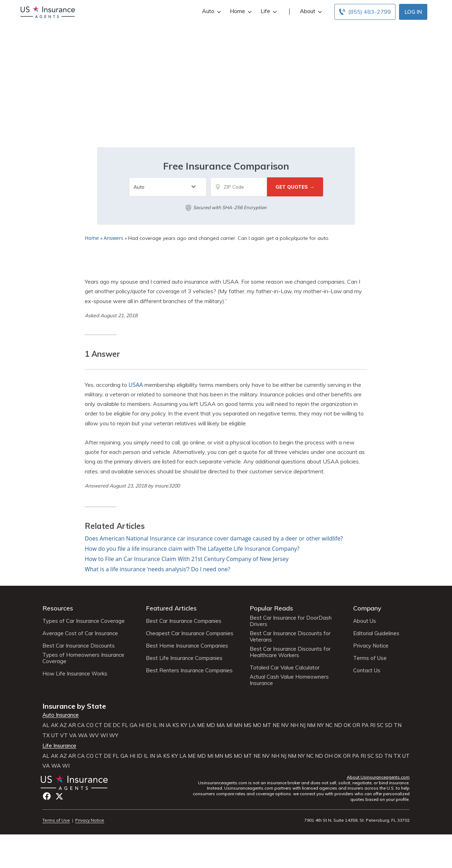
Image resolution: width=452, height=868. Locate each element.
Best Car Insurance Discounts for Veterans (290, 637)
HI (142, 725)
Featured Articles (171, 608)
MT (267, 725)
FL (125, 725)
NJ (303, 725)
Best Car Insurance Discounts (79, 646)
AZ (63, 725)
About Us (365, 621)
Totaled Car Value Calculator (285, 668)
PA (365, 725)
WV (94, 736)
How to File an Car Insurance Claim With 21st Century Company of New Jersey (187, 559)
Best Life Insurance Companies (184, 658)
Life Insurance (59, 746)
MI (229, 725)
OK (347, 725)
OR (356, 725)
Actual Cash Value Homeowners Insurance (289, 680)
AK (55, 725)
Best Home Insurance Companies (187, 646)
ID (149, 725)
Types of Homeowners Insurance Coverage (83, 658)
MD (211, 725)
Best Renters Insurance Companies (189, 671)
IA (168, 725)
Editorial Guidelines (376, 633)
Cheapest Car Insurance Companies (190, 633)
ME (201, 725)
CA (81, 725)
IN (162, 725)
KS (176, 725)
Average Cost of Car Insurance (80, 633)
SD (389, 725)
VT (64, 736)
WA (83, 736)
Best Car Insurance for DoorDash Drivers (291, 621)
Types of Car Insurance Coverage (84, 621)
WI (104, 736)
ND (338, 725)
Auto (211, 11)
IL (155, 725)
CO (90, 725)
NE (276, 725)
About (310, 11)
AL (46, 725)
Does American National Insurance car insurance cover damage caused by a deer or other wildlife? (214, 538)
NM (311, 725)
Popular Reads (271, 608)
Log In (413, 12)
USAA (136, 385)
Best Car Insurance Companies (184, 621)
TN (398, 725)
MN (238, 725)
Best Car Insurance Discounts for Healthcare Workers (290, 652)
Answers (114, 238)
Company (367, 608)
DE (108, 725)
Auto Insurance (61, 715)
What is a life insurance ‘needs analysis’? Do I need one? (157, 569)
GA (133, 725)
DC (117, 725)
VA (73, 736)
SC (380, 725)
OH (329, 756)
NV (285, 725)
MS (248, 725)
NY (320, 725)
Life (268, 11)
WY (114, 736)
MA (221, 725)
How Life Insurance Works (75, 674)
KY (184, 725)
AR (72, 725)
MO (257, 725)
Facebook (47, 796)
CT (99, 725)
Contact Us (367, 671)
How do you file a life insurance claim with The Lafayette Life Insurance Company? (192, 549)
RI (373, 725)
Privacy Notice (371, 646)
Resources (58, 608)
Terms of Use (370, 658)
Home (240, 11)
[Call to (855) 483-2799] (365, 12)
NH (294, 725)
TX (46, 736)
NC (329, 725)
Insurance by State (74, 706)
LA (192, 725)
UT (55, 736)
